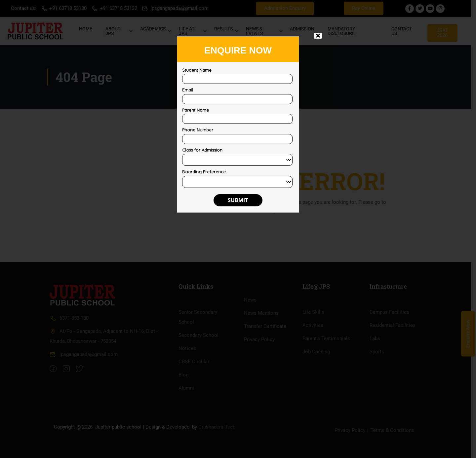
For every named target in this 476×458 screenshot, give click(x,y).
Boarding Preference (204, 172)
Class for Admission (202, 150)
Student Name (197, 70)
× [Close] (318, 36)
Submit (238, 200)
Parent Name (196, 110)
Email (188, 90)
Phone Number (198, 130)
